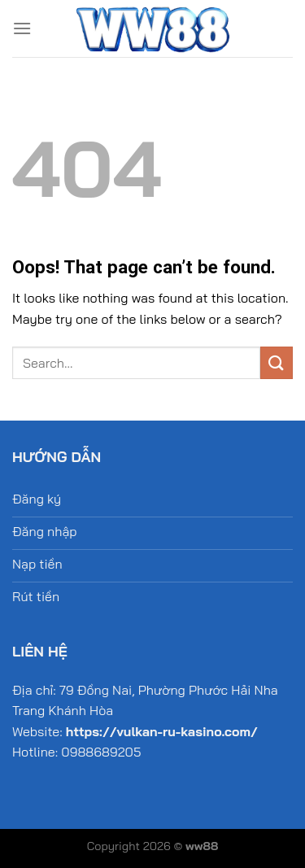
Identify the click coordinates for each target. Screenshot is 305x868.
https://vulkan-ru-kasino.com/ (162, 731)
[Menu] (22, 28)
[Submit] (277, 362)
